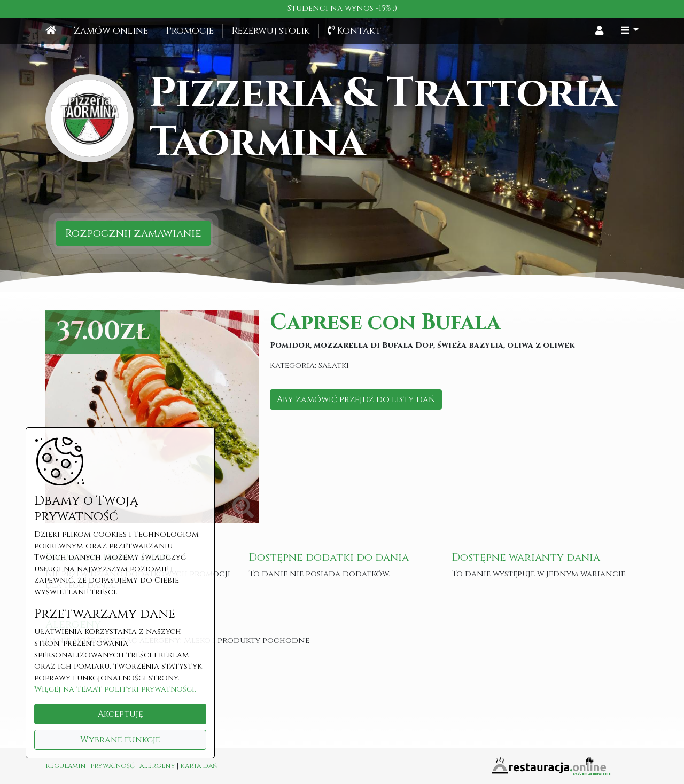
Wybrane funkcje (120, 740)
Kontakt (354, 31)
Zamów (111, 31)
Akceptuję (121, 714)
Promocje (190, 31)
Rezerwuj (271, 31)
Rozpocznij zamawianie (133, 233)
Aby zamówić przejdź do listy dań (356, 399)
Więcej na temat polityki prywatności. (115, 689)
